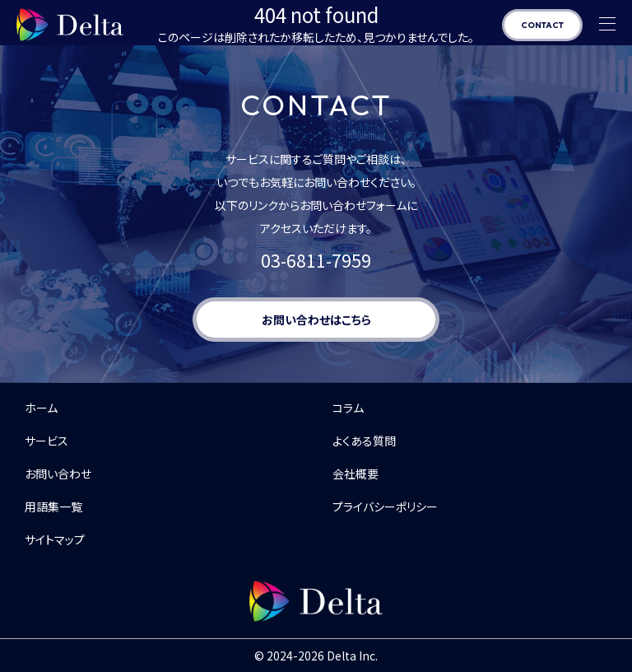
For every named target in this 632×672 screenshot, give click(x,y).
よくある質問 (364, 441)
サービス (46, 441)
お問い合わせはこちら (316, 320)
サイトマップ (55, 539)
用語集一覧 (53, 506)
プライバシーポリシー (385, 506)
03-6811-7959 (316, 260)
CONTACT (542, 25)
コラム (348, 408)
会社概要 (355, 474)
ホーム (41, 408)
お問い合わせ (58, 474)
